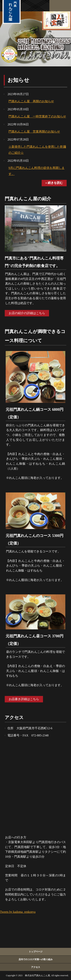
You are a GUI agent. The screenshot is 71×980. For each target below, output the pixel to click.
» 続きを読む (54, 183)
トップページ (36, 952)
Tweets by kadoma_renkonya (18, 912)
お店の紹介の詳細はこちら (27, 313)
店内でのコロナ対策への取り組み (36, 959)
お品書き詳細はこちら (24, 699)
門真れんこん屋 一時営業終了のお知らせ (37, 116)
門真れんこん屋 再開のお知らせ (31, 101)
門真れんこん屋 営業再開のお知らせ (34, 132)
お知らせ (18, 80)
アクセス (36, 967)
